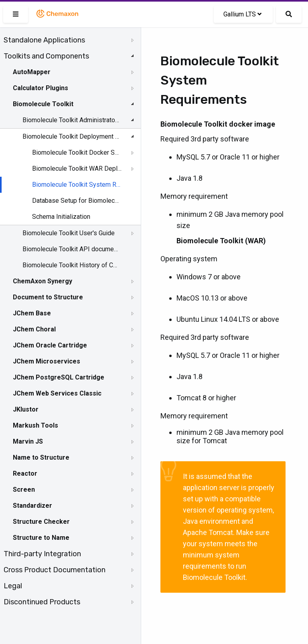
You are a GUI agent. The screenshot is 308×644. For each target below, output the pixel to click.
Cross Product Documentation (55, 570)
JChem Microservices (47, 361)
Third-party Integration (42, 554)
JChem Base (32, 313)
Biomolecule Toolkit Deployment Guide (71, 136)
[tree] (70, 321)
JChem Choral (34, 329)
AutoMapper (32, 72)
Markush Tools (35, 425)
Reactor (25, 473)
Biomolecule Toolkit (43, 104)
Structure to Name (41, 538)
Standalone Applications (44, 40)
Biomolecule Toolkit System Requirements (77, 185)
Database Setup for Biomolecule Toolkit (77, 201)
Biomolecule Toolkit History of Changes (71, 265)
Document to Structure (48, 297)
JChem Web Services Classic (57, 393)
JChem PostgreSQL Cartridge (59, 377)
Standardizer (32, 506)
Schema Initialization (61, 217)
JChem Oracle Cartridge (50, 345)
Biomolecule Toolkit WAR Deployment (77, 169)
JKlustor (26, 409)
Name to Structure (41, 457)
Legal (13, 586)
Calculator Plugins (41, 88)
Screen (24, 490)
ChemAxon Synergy (43, 281)
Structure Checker (41, 522)
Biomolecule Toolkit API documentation (71, 249)
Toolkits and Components (46, 56)
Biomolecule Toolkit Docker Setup (77, 152)
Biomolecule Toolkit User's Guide (69, 233)
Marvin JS (28, 441)
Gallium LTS (242, 14)
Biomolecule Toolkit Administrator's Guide (71, 120)
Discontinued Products (42, 602)
